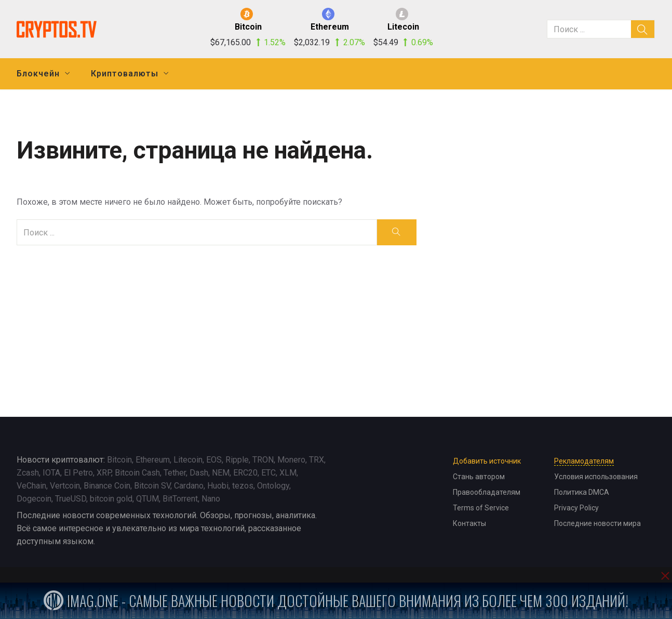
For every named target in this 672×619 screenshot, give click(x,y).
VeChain (31, 486)
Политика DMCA (582, 492)
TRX (317, 460)
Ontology (273, 486)
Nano (211, 499)
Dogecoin (34, 499)
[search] (643, 29)
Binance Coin (107, 486)
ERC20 (245, 473)
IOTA (51, 473)
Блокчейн (38, 74)
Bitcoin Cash (137, 473)
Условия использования (596, 477)
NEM (221, 473)
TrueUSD (71, 499)
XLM (288, 473)
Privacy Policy (576, 508)
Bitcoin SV (152, 486)
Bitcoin (119, 460)
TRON (263, 460)
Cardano (189, 486)
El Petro (78, 473)
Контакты (469, 523)
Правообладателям (487, 492)
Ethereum (153, 460)
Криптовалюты (125, 74)
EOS (214, 460)
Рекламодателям (584, 461)
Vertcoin (65, 486)
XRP (104, 473)
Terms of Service (481, 508)
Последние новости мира (597, 523)
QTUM (147, 499)
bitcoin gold (111, 499)
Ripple (237, 460)
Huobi (218, 486)
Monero (291, 460)
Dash (199, 473)
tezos (243, 486)
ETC (268, 473)
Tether (175, 473)
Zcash (28, 473)
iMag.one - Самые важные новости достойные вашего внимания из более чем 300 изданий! (336, 601)
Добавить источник (487, 461)
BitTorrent (180, 499)
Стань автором (479, 477)
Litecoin (188, 460)
